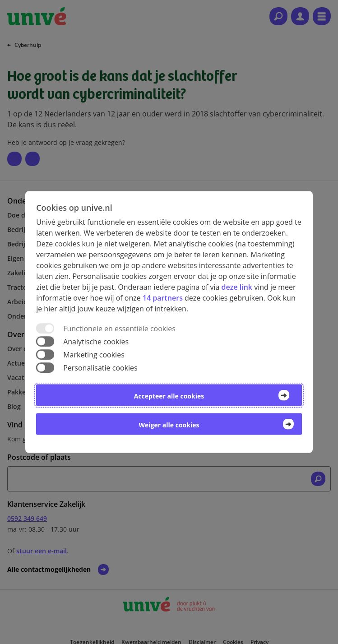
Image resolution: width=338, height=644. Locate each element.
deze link (237, 287)
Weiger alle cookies (169, 425)
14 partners (163, 297)
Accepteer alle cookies (169, 396)
